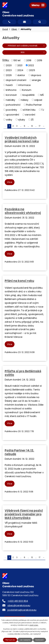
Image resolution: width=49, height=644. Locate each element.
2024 (20, 70)
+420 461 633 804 (18, 601)
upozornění (12, 115)
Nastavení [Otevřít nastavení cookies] (40, 640)
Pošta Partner (34, 105)
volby (9, 119)
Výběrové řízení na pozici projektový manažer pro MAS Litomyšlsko (24, 514)
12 (32, 126)
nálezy (25, 100)
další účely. (34, 625)
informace (24, 85)
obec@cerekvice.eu (19, 605)
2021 (20, 65)
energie (36, 80)
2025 (32, 70)
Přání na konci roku (19, 281)
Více (10, 182)
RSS (33, 52)
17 (40, 126)
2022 (31, 65)
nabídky (11, 100)
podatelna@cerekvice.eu (22, 610)
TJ (43, 110)
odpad (38, 100)
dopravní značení (16, 80)
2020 (9, 65)
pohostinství (13, 105)
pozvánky (11, 110)
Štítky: (6, 60)
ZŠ (32, 119)
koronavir (11, 95)
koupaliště (29, 95)
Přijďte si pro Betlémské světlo (23, 373)
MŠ (42, 95)
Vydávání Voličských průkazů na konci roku (22, 139)
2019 (40, 60)
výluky (21, 119)
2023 (9, 70)
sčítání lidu (29, 110)
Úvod (5, 29)
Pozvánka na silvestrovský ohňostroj (23, 211)
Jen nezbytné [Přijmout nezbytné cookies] (25, 640)
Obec (14, 29)
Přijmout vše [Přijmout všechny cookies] (10, 640)
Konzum (27, 90)
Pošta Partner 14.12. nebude (19, 452)
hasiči (9, 85)
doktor (21, 75)
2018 (29, 60)
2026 (9, 75)
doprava (36, 75)
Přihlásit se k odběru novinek (27, 46)
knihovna (11, 90)
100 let (17, 60)
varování (30, 115)
